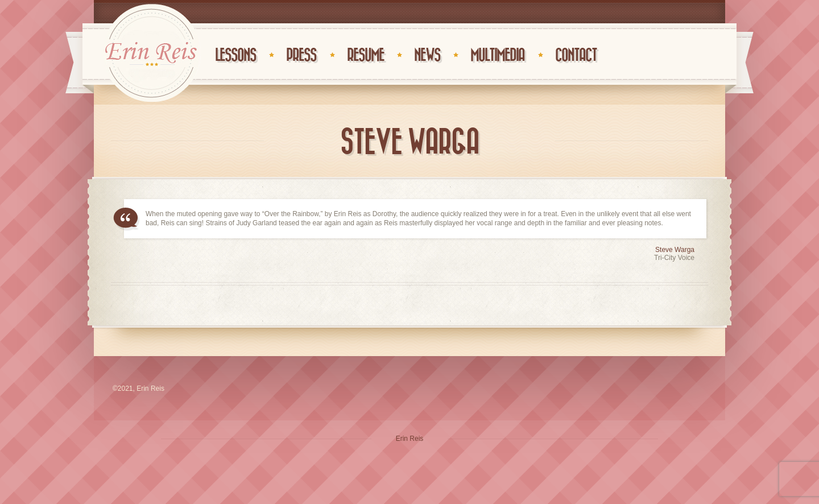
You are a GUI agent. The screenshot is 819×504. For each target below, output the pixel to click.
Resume (365, 55)
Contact (576, 55)
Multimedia (497, 55)
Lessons (235, 55)
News (427, 55)
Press (301, 55)
